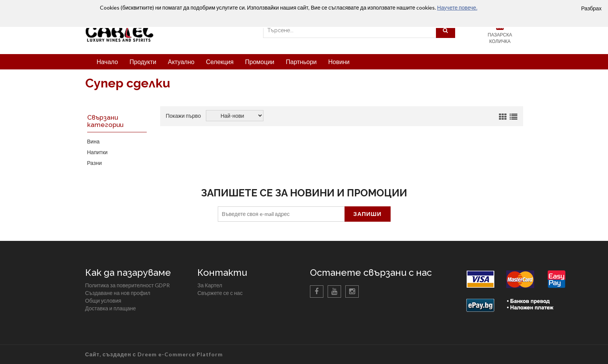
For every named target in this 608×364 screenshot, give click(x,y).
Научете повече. (457, 7)
